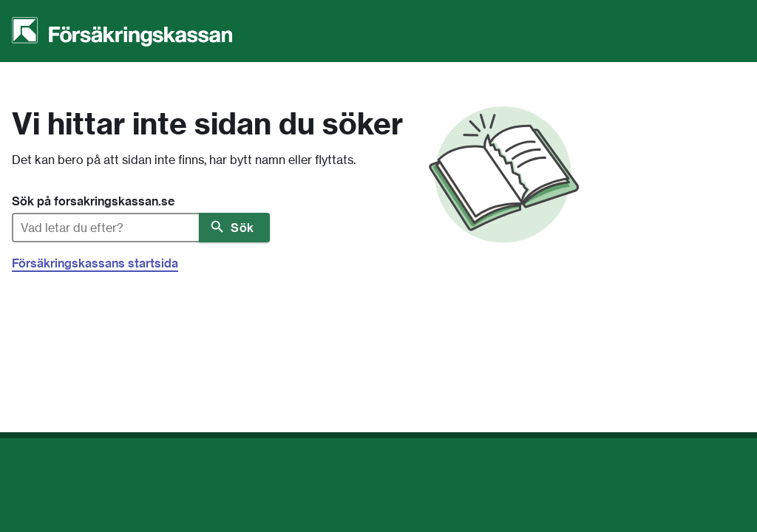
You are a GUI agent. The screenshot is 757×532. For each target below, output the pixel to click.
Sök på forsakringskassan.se (93, 201)
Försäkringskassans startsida (95, 263)
